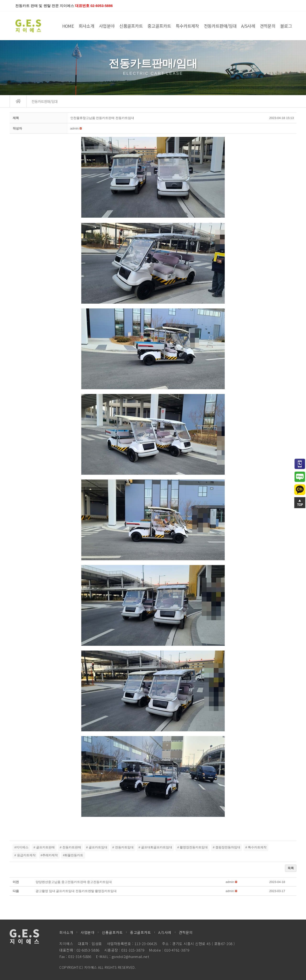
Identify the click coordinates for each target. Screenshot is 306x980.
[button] (74, 128)
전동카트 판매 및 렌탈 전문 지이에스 (64, 6)
